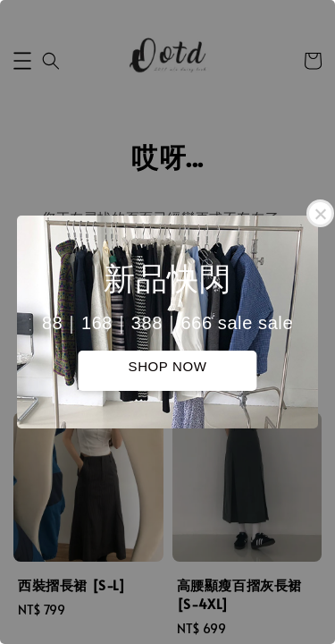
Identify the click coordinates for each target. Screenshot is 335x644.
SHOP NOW (168, 366)
